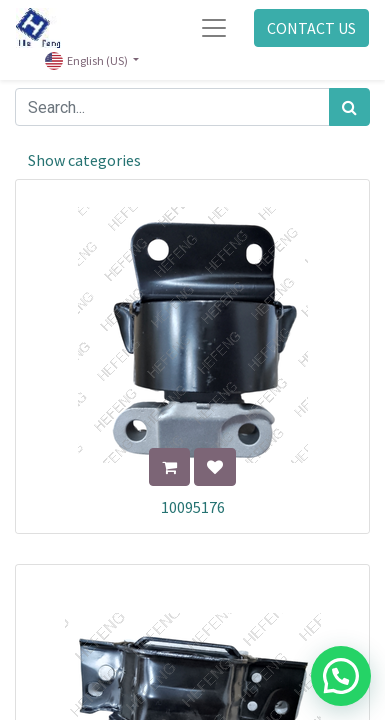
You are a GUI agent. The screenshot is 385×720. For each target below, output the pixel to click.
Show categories (84, 160)
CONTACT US (311, 28)
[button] (169, 467)
